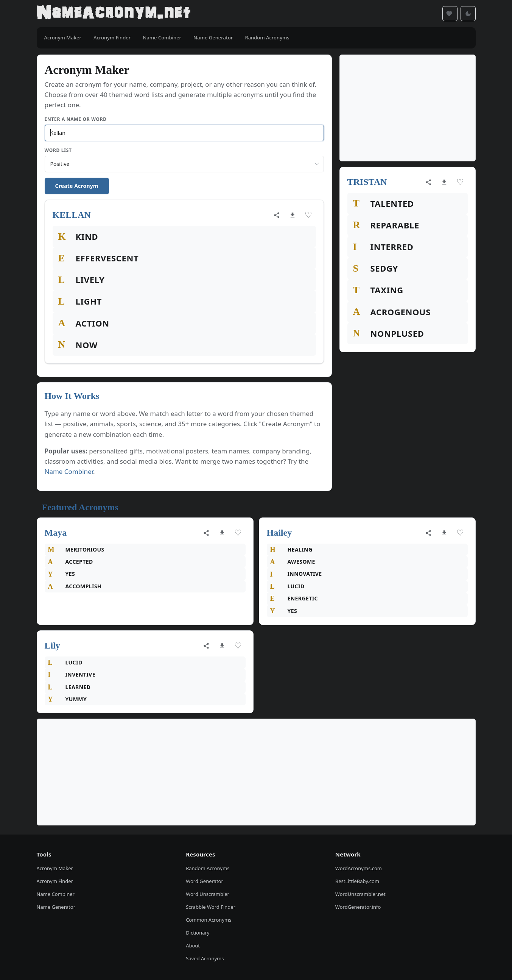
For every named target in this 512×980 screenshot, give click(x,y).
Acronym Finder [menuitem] (112, 38)
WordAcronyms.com (359, 868)
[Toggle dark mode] (468, 14)
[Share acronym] (277, 215)
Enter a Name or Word (76, 119)
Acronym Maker (55, 868)
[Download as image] (293, 215)
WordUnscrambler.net (360, 894)
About (193, 946)
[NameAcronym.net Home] (114, 14)
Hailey (279, 533)
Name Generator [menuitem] (213, 38)
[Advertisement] (408, 108)
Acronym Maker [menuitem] (63, 38)
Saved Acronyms (205, 958)
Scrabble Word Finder (211, 907)
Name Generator (56, 907)
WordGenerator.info (358, 907)
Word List (58, 150)
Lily (52, 646)
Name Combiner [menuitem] (162, 38)
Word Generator (205, 881)
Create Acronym (77, 186)
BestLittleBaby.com (357, 881)
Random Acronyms (208, 868)
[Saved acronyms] (450, 14)
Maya (56, 533)
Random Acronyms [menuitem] (267, 38)
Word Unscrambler (208, 894)
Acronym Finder (55, 881)
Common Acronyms (209, 920)
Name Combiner (69, 471)
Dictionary (198, 933)
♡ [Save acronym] (308, 215)
